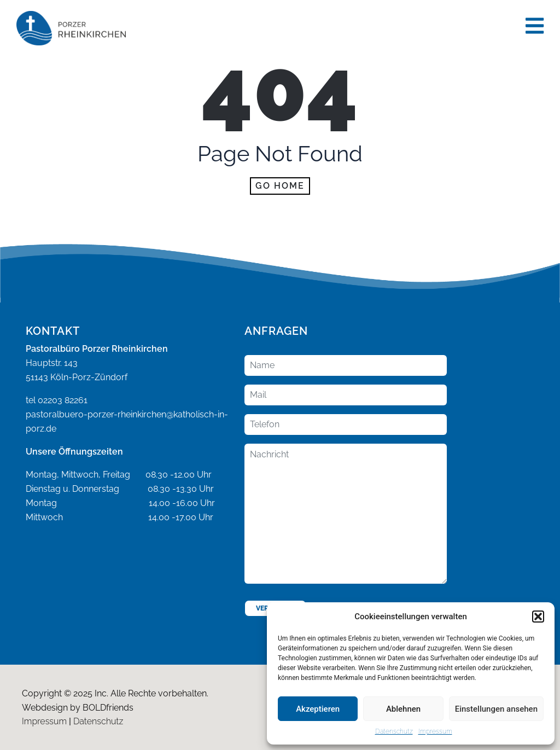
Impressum (435, 731)
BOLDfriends (108, 708)
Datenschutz (394, 731)
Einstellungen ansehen (496, 709)
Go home (280, 186)
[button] (538, 617)
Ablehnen (403, 709)
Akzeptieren (318, 709)
